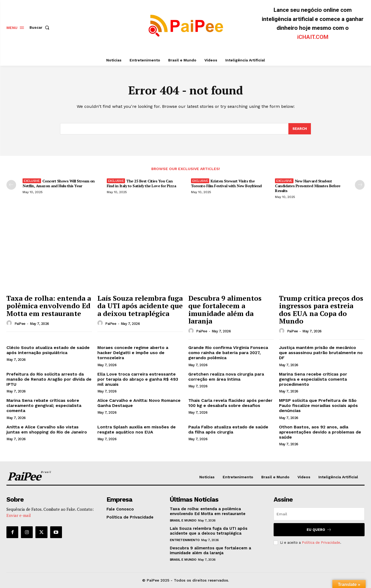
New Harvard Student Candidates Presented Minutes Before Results (308, 186)
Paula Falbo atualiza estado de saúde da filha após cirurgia (228, 429)
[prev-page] (11, 185)
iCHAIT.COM (313, 37)
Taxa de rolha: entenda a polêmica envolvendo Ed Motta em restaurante (49, 306)
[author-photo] (10, 323)
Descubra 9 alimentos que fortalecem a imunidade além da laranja (225, 310)
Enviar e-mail (19, 515)
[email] (319, 514)
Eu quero (319, 530)
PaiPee (20, 324)
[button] (41, 27)
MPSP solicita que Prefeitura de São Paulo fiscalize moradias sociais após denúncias (318, 405)
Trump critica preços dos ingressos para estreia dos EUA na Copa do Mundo (321, 310)
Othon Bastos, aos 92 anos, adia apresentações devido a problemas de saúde (320, 432)
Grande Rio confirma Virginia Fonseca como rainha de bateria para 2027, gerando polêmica (228, 353)
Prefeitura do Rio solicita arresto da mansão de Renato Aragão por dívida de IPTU (49, 379)
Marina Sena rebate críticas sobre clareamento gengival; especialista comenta (44, 405)
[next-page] (360, 185)
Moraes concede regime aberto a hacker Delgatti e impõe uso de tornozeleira (133, 353)
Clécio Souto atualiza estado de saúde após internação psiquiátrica (48, 350)
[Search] (300, 129)
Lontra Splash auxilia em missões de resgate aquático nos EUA (137, 429)
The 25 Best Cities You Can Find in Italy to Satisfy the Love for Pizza (142, 183)
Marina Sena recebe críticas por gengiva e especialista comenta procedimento (313, 379)
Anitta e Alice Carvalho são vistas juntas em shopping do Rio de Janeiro (47, 429)
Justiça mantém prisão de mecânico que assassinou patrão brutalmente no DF (321, 353)
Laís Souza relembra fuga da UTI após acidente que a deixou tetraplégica (140, 306)
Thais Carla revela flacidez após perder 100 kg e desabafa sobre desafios (230, 403)
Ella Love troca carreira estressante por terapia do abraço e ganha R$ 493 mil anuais (138, 379)
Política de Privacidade (321, 543)
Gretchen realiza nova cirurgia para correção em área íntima (226, 377)
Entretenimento (185, 540)
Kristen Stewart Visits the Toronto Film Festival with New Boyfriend (226, 183)
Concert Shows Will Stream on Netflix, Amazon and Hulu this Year (59, 183)
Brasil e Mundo (183, 520)
